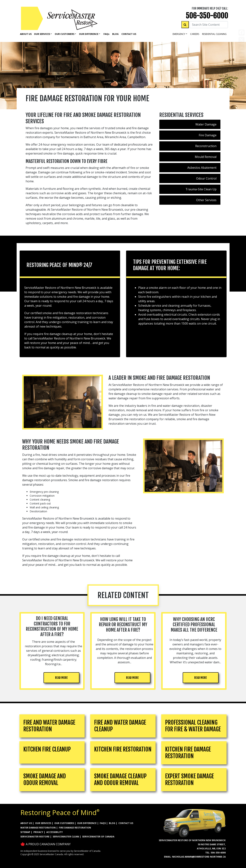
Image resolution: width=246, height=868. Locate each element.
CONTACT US (126, 823)
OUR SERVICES (43, 823)
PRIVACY (38, 832)
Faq (106, 34)
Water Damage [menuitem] (206, 124)
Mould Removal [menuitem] (206, 157)
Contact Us (129, 34)
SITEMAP (25, 832)
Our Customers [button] (65, 34)
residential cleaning (214, 34)
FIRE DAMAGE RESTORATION (75, 828)
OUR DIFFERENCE (87, 823)
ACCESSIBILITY (55, 832)
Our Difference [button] (89, 34)
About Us (26, 34)
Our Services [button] (42, 34)
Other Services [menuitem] (206, 200)
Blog (115, 34)
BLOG (112, 823)
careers (195, 34)
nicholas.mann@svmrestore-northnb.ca (199, 857)
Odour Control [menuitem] (206, 178)
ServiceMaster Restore (35, 837)
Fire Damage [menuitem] (208, 135)
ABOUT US (26, 823)
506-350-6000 (207, 16)
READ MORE (61, 678)
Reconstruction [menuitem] (206, 146)
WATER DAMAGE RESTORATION (38, 828)
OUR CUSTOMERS (64, 823)
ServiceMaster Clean (66, 837)
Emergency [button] (179, 34)
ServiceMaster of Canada (98, 837)
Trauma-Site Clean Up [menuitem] (201, 189)
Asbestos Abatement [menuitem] (202, 168)
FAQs (103, 823)
